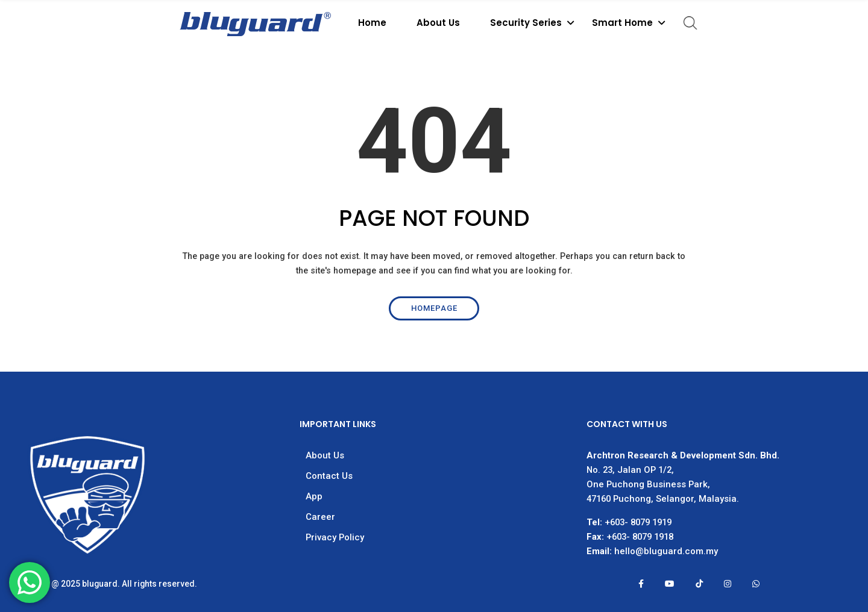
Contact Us (329, 476)
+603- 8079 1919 (638, 522)
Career (320, 517)
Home (372, 23)
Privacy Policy (335, 537)
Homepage (434, 308)
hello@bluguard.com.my (666, 551)
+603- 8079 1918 (640, 537)
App (314, 496)
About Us (438, 23)
